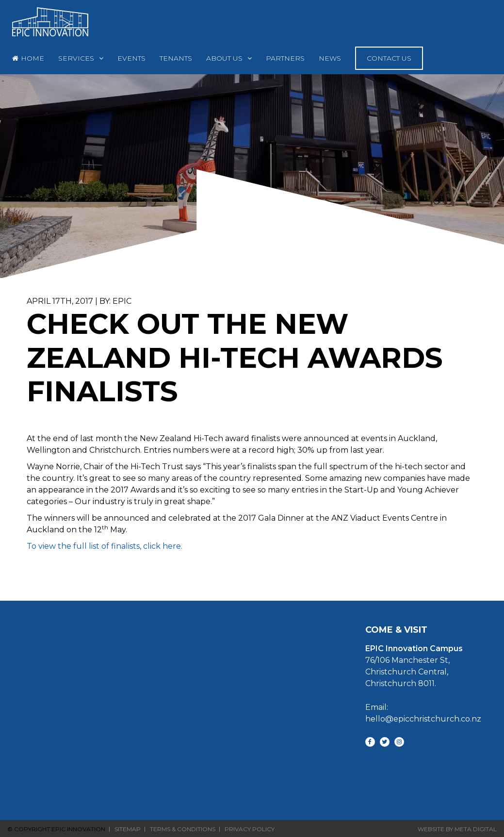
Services (76, 58)
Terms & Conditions (183, 829)
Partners (285, 58)
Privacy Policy (250, 829)
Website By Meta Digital (457, 829)
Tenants (176, 58)
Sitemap (128, 829)
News (330, 58)
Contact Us (389, 58)
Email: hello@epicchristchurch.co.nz (423, 713)
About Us (224, 58)
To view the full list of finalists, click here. (105, 546)
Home (33, 58)
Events (131, 58)
